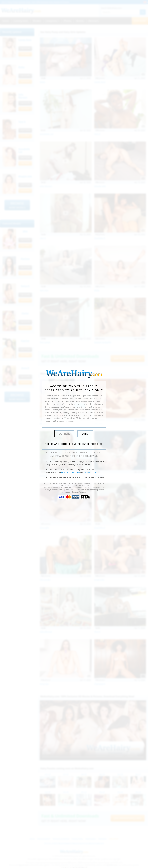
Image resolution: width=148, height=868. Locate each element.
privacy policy (90, 472)
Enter (85, 434)
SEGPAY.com (79, 490)
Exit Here (64, 434)
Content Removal (79, 492)
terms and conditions (71, 472)
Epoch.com (57, 488)
